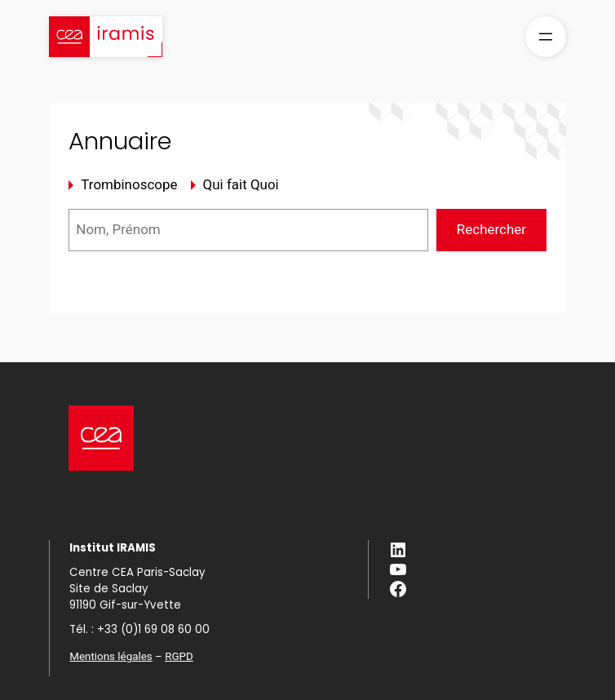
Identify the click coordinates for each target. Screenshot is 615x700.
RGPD (179, 656)
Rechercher (491, 229)
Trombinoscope (129, 184)
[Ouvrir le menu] (546, 37)
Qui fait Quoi (241, 184)
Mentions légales (111, 656)
